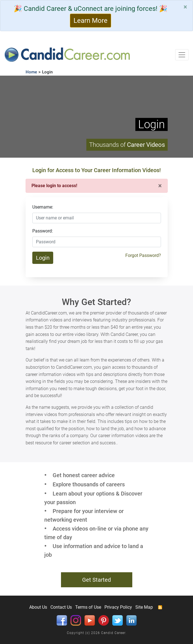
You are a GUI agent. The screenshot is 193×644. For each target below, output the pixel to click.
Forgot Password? (143, 255)
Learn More (91, 21)
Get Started (97, 580)
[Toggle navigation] (182, 55)
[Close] (185, 7)
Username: (43, 207)
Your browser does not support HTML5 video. (97, 117)
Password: (43, 231)
